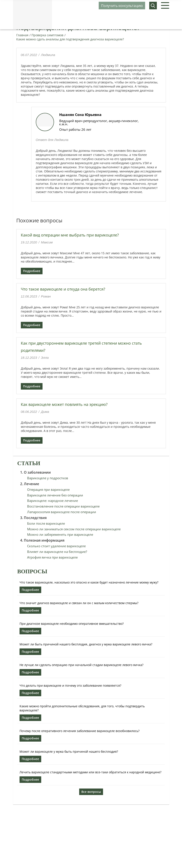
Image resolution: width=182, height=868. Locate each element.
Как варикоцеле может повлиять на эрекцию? (64, 404)
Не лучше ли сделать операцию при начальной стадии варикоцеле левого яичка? (81, 665)
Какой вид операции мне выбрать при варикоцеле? (70, 235)
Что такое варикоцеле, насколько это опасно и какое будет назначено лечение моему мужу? (89, 582)
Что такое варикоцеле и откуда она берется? (63, 289)
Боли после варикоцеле (46, 523)
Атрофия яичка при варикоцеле (52, 557)
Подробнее (32, 271)
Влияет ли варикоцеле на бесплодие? (57, 552)
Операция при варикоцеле (48, 489)
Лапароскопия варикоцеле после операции (62, 512)
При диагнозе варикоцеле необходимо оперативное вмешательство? (72, 624)
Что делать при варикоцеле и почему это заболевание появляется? (70, 685)
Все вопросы (91, 792)
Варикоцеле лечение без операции (55, 495)
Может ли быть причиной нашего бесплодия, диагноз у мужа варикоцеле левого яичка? (86, 644)
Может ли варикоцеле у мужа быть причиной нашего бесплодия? (69, 751)
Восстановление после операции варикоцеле (63, 506)
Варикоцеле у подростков (48, 478)
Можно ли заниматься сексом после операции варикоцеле (74, 529)
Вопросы (32, 571)
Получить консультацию (122, 6)
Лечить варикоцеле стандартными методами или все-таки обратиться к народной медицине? (90, 772)
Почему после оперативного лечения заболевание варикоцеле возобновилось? (80, 731)
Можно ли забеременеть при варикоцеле (60, 534)
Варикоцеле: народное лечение (52, 501)
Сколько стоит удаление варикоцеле (56, 546)
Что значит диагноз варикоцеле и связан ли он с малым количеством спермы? (79, 603)
